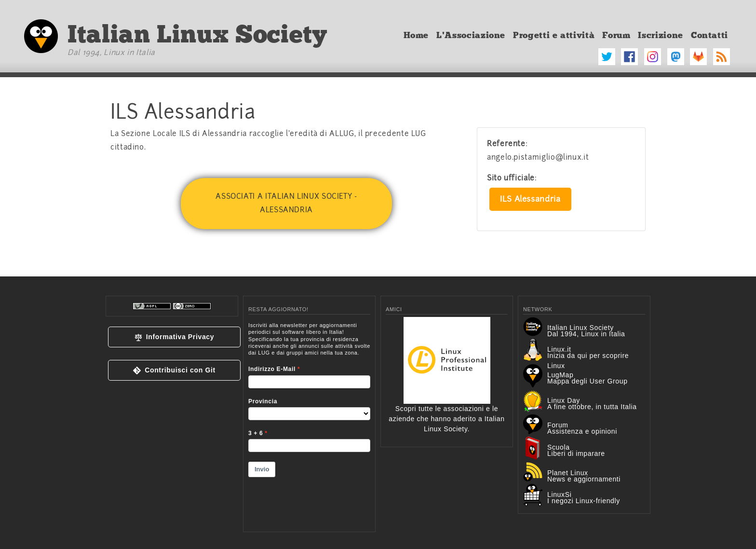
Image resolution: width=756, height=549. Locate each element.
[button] (174, 337)
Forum (616, 35)
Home (416, 35)
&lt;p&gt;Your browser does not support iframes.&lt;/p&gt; (309, 421)
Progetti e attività (554, 35)
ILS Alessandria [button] (530, 199)
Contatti (709, 35)
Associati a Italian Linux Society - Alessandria (286, 203)
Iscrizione (660, 35)
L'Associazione (471, 35)
